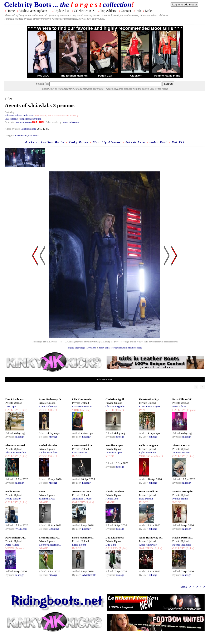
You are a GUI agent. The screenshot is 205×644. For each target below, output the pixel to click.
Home (11, 11)
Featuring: (10, 112)
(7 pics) (123, 548)
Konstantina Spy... (150, 399)
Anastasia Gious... (83, 491)
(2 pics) (23, 502)
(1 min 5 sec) (155, 456)
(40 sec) (52, 410)
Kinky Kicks (78, 142)
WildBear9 (21, 529)
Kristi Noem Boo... (83, 538)
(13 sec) (119, 410)
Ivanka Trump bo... (184, 491)
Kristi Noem (79, 545)
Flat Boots (33, 136)
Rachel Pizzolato (48, 452)
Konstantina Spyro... (150, 406)
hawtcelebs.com (24, 122)
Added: (10, 433)
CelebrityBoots (28, 129)
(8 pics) (190, 548)
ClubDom (136, 76)
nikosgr (20, 437)
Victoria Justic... (182, 445)
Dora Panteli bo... (149, 491)
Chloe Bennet (12, 119)
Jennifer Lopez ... (116, 445)
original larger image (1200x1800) (82, 348)
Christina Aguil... (116, 399)
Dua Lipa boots (14, 399)
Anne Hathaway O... (51, 399)
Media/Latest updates (33, 11)
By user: (10, 437)
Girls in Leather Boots (45, 142)
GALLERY (12, 410)
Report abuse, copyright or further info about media (120, 348)
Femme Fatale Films (167, 76)
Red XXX (43, 76)
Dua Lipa (11, 406)
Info (138, 11)
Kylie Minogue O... (150, 445)
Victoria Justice (181, 452)
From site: (10, 122)
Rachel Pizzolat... (49, 445)
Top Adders (108, 11)
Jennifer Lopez (114, 452)
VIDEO (43, 410)
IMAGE (143, 410)
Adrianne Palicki (13, 116)
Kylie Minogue (147, 452)
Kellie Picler (13, 491)
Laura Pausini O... (83, 445)
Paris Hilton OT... (183, 399)
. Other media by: (53, 122)
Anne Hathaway (48, 406)
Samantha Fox (47, 499)
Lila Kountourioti (82, 406)
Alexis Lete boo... (116, 491)
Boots (42, 491)
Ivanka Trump (180, 499)
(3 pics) (89, 502)
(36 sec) (52, 456)
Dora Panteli (146, 499)
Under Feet (158, 142)
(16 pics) (157, 548)
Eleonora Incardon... (17, 452)
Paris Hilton (179, 406)
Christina (54, 529)
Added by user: (13, 129)
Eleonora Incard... (16, 445)
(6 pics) (190, 456)
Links (148, 11)
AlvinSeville (89, 575)
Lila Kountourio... (83, 399)
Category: (10, 136)
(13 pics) (190, 410)
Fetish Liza (105, 76)
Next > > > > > (193, 587)
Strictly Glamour (107, 142)
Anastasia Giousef (82, 499)
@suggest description (31, 119)
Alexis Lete (112, 499)
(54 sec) (19, 548)
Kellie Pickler (13, 499)
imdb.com (28, 116)
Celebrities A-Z (84, 11)
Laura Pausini (80, 452)
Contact (126, 11)
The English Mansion (74, 76)
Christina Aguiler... (116, 406)
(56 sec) (86, 410)
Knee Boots (21, 136)
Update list (62, 11)
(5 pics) (23, 410)
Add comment (105, 380)
